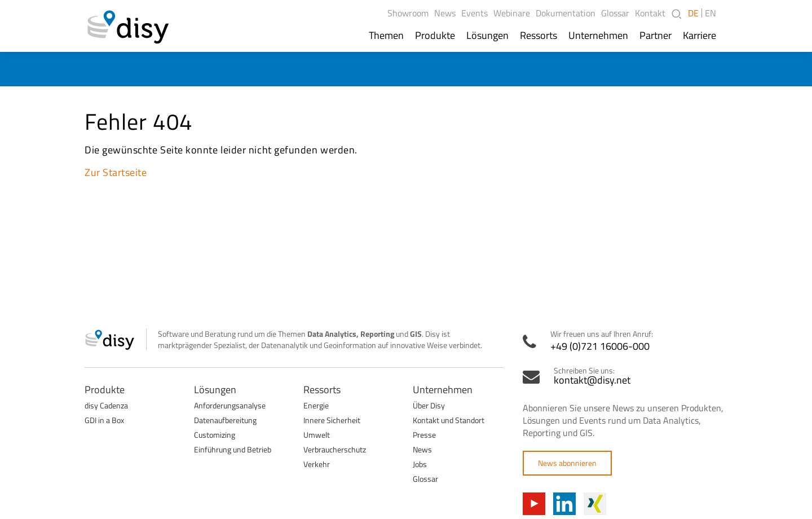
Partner (656, 36)
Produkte (435, 36)
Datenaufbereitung (225, 420)
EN (710, 13)
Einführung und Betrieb (233, 449)
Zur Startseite (116, 172)
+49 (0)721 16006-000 (600, 346)
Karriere (700, 36)
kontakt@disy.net (592, 380)
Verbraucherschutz (335, 449)
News (445, 13)
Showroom (408, 13)
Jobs (420, 464)
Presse (424, 435)
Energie (316, 405)
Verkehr (317, 464)
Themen (386, 36)
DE (693, 13)
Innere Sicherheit (332, 420)
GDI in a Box (104, 420)
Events (475, 13)
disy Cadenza (106, 405)
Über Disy (429, 405)
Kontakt (650, 13)
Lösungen (487, 36)
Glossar (615, 13)
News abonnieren (567, 463)
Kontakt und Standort (449, 420)
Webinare (512, 13)
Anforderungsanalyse (230, 405)
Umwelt (317, 435)
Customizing (215, 435)
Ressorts (539, 36)
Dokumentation (566, 13)
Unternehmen (598, 36)
